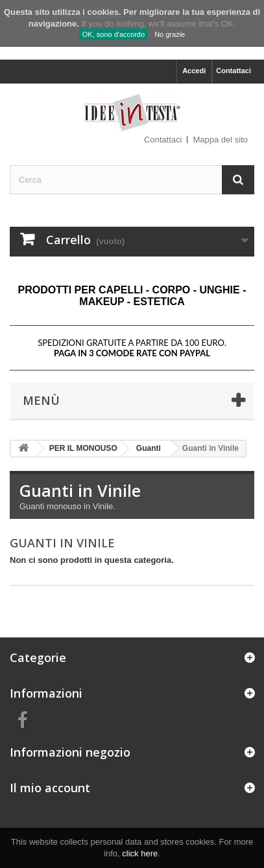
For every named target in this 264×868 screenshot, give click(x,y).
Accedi (194, 71)
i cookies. (102, 12)
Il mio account (50, 788)
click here (140, 853)
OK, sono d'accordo (114, 34)
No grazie (170, 34)
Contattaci (234, 71)
